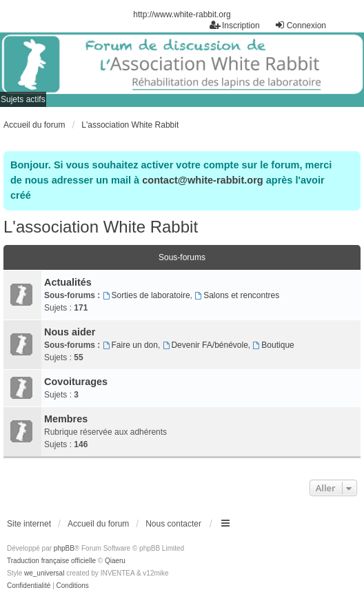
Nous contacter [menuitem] (173, 524)
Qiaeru (115, 561)
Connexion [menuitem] (300, 25)
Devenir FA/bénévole (205, 345)
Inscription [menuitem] (235, 25)
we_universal (44, 573)
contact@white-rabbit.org (202, 180)
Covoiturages (76, 382)
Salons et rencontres (237, 295)
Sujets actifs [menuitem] (23, 99)
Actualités (68, 282)
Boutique (274, 345)
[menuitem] (29, 586)
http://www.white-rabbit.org (182, 14)
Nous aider (70, 332)
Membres (66, 419)
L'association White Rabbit (101, 227)
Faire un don (130, 345)
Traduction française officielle (51, 561)
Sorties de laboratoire (146, 295)
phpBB (64, 548)
